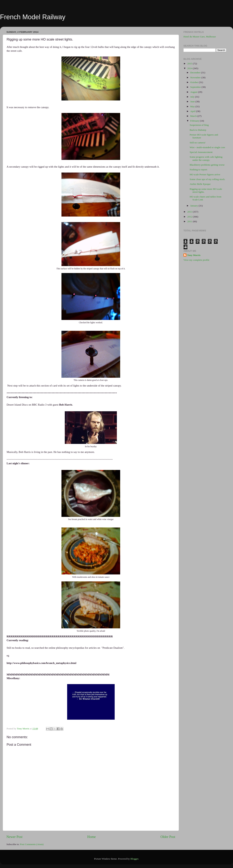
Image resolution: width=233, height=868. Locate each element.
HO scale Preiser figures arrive (205, 174)
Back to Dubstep (198, 130)
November (196, 77)
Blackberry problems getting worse (207, 165)
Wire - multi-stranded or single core (207, 147)
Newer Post (14, 837)
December (196, 73)
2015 (190, 64)
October (195, 82)
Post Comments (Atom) (32, 844)
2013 (190, 212)
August (194, 92)
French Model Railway (33, 17)
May (193, 106)
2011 (190, 221)
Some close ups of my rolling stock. (207, 179)
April (193, 111)
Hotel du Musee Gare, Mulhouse (200, 37)
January (194, 206)
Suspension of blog (199, 125)
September (196, 87)
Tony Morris (194, 255)
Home (92, 837)
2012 (190, 217)
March (194, 116)
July (193, 97)
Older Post (168, 837)
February (195, 121)
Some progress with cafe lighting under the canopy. (206, 158)
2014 (190, 68)
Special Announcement (201, 152)
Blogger (134, 859)
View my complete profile (196, 260)
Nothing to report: (199, 170)
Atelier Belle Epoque (200, 184)
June (193, 101)
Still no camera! (198, 143)
